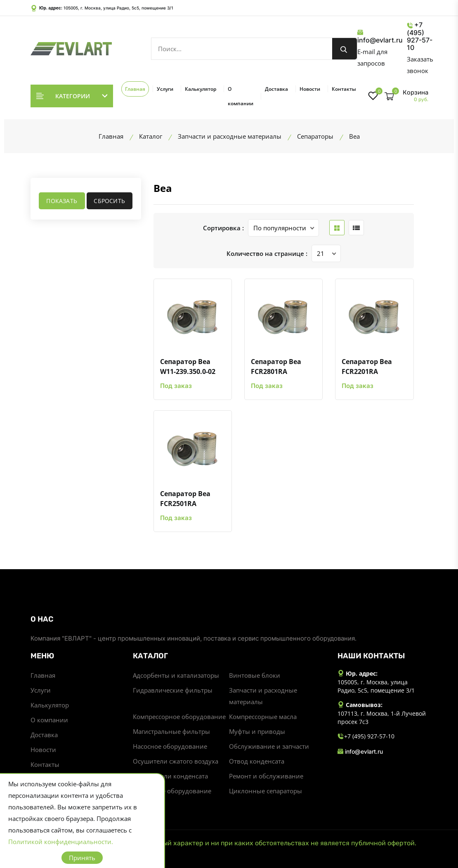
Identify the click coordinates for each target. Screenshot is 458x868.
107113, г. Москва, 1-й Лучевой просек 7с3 (382, 718)
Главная (135, 89)
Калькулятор (201, 89)
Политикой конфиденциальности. (61, 842)
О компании (241, 96)
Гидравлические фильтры (173, 690)
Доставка (276, 89)
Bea (163, 188)
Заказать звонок (420, 65)
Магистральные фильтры (171, 731)
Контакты (344, 89)
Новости (310, 89)
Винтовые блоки (255, 675)
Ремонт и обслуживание (266, 776)
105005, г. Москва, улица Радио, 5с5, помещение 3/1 (118, 8)
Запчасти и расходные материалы (263, 696)
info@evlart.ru (380, 37)
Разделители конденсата (170, 776)
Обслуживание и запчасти (269, 746)
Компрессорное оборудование (179, 717)
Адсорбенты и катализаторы (176, 675)
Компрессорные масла (263, 717)
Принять (82, 858)
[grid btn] (337, 228)
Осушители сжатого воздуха (176, 761)
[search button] (345, 49)
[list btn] (356, 228)
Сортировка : (223, 228)
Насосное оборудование (170, 746)
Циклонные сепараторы (266, 791)
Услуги (165, 89)
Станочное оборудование (172, 791)
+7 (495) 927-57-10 (420, 36)
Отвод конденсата (257, 761)
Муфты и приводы (257, 731)
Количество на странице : (267, 253)
